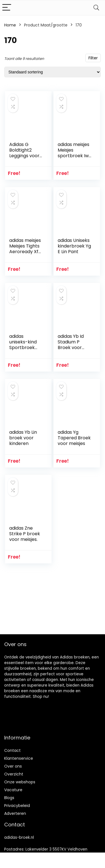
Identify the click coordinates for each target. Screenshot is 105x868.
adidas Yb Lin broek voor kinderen (23, 438)
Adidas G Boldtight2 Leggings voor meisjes (24, 153)
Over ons (13, 766)
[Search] (96, 8)
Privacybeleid (17, 806)
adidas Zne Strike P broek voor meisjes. (25, 534)
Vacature (13, 790)
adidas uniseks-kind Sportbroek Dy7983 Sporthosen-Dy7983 (23, 350)
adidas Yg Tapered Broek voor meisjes (74, 438)
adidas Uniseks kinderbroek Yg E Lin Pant (74, 246)
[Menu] (7, 8)
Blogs (9, 798)
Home (10, 25)
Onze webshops (20, 782)
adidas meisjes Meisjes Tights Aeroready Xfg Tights (25, 249)
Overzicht (14, 774)
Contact (12, 750)
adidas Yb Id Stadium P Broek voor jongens (71, 345)
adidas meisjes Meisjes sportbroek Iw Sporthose (73, 153)
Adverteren (15, 813)
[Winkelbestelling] (53, 72)
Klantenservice (19, 758)
